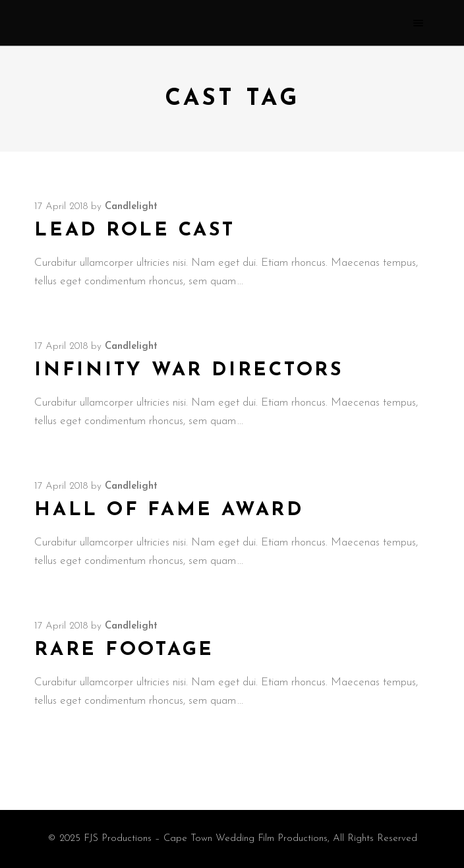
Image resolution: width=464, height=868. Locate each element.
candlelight (131, 207)
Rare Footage (124, 650)
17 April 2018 (61, 207)
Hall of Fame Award (169, 510)
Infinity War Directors (189, 370)
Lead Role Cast (135, 231)
